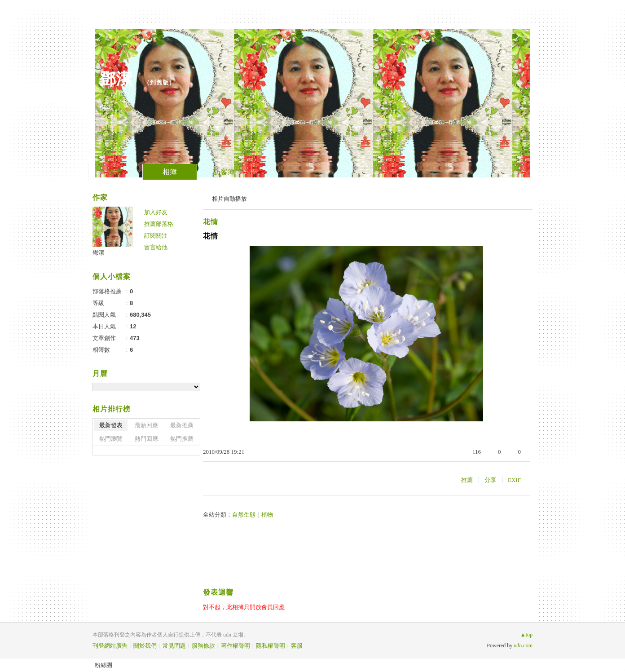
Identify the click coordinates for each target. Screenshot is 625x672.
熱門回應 (146, 439)
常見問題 (174, 646)
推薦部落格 (159, 224)
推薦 (467, 480)
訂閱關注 (156, 236)
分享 (490, 480)
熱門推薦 (182, 439)
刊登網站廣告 (110, 646)
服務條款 (203, 646)
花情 (211, 222)
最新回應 (146, 425)
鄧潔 (118, 79)
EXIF (514, 480)
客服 (297, 646)
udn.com (523, 645)
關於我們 (145, 646)
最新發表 (111, 425)
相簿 (170, 172)
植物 (267, 515)
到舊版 (159, 82)
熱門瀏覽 (111, 439)
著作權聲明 (235, 646)
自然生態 (244, 515)
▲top (526, 635)
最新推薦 (182, 425)
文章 (115, 172)
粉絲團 (103, 665)
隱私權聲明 (271, 646)
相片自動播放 (229, 199)
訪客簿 (224, 172)
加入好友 (156, 212)
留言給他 (156, 247)
